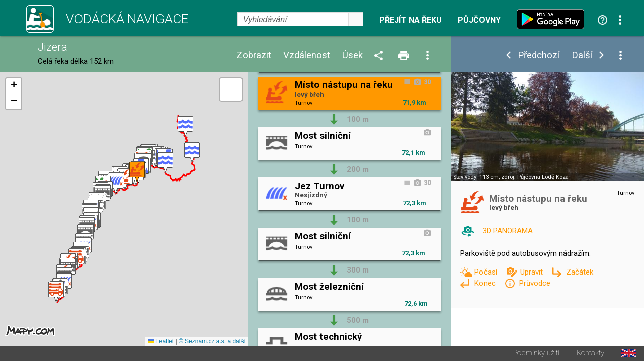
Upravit (533, 272)
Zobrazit (254, 56)
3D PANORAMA (508, 231)
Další (582, 56)
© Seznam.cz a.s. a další (212, 342)
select (356, 19)
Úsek (352, 56)
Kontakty (590, 354)
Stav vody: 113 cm (476, 177)
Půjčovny (479, 20)
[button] (185, 127)
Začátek (580, 272)
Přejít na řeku (411, 20)
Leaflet (161, 342)
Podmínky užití (536, 354)
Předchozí (539, 56)
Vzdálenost (307, 56)
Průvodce (535, 283)
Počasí (487, 272)
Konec (486, 283)
